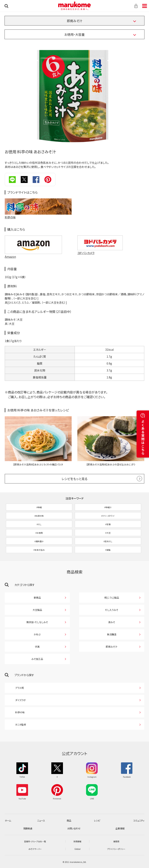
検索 (6, 6)
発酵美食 (28, 828)
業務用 (116, 841)
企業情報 (120, 828)
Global (77, 849)
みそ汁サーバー (35, 849)
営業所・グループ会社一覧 (35, 841)
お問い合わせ (74, 828)
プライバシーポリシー (116, 849)
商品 (69, 820)
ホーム (8, 820)
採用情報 (77, 841)
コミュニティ (139, 820)
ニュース (41, 820)
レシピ (97, 820)
